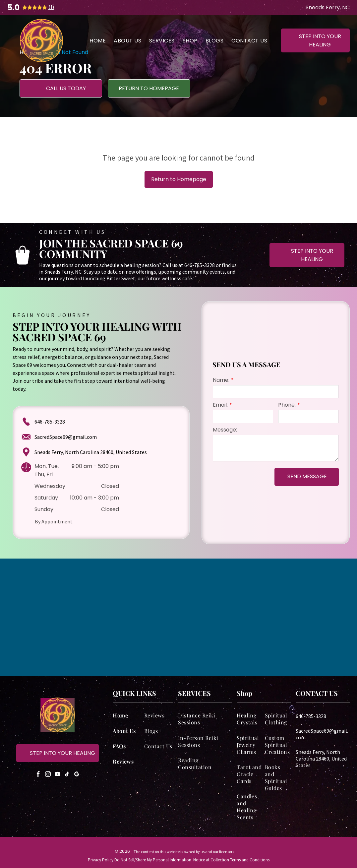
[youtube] (57, 775)
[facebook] (38, 775)
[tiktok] (67, 775)
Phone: (287, 405)
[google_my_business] (77, 775)
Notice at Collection (211, 860)
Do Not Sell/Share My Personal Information (153, 860)
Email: (220, 405)
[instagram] (48, 775)
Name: (221, 380)
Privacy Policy (101, 860)
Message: (225, 430)
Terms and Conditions (250, 860)
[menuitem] (98, 40)
